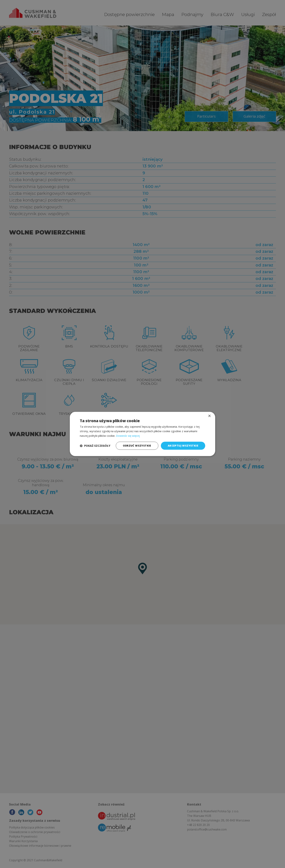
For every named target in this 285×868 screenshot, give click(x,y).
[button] (95, 446)
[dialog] (142, 434)
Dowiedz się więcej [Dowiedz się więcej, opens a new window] (128, 436)
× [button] (209, 416)
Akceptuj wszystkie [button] (183, 446)
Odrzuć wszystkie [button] (137, 446)
